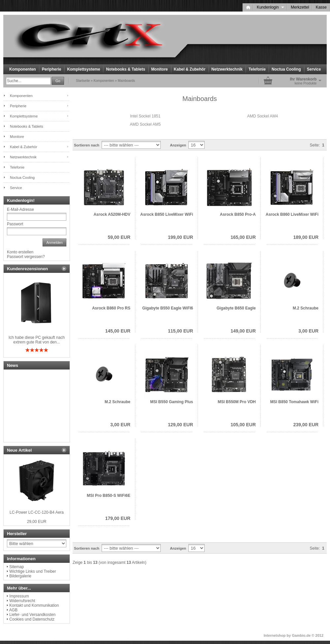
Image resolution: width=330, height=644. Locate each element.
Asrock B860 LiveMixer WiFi (292, 214)
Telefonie (257, 69)
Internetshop (275, 635)
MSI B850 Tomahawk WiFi (294, 402)
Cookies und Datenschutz (32, 619)
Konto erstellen (20, 252)
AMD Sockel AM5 (145, 124)
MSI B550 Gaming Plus (172, 402)
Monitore (160, 69)
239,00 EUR (306, 425)
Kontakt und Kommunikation (34, 605)
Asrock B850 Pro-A (238, 214)
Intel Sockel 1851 (145, 116)
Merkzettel (300, 7)
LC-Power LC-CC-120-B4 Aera (37, 512)
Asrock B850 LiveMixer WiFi (167, 214)
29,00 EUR (37, 522)
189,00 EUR (306, 237)
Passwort (15, 224)
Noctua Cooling (286, 69)
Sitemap (16, 567)
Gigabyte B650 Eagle (236, 308)
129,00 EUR (181, 425)
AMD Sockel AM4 (263, 116)
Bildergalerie (20, 576)
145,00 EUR (118, 331)
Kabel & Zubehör (190, 69)
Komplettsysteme (83, 69)
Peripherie (52, 69)
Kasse (321, 7)
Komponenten (23, 69)
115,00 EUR (181, 331)
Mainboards (126, 81)
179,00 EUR (118, 518)
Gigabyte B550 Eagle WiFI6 (168, 308)
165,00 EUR (243, 237)
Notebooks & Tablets (125, 69)
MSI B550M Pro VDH (237, 402)
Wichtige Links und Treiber (33, 571)
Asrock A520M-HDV (112, 214)
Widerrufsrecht (22, 601)
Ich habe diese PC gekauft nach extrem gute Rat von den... (37, 340)
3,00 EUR (308, 331)
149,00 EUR (243, 331)
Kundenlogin (270, 7)
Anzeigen (178, 145)
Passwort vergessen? (26, 257)
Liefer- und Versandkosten (32, 615)
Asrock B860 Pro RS (111, 308)
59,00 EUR (119, 237)
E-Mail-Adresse (20, 209)
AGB (13, 610)
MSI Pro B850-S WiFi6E (109, 496)
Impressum (19, 596)
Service (314, 69)
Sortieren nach (87, 145)
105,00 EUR (243, 425)
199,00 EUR (181, 237)
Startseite (83, 81)
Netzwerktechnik (227, 69)
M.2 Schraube (306, 308)
